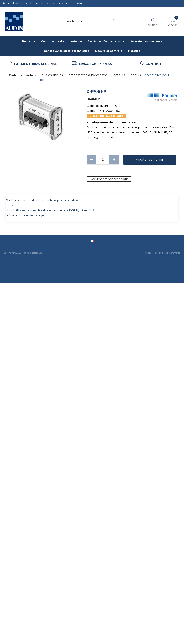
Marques (134, 51)
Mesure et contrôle (109, 51)
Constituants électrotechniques (67, 51)
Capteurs (118, 75)
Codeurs (135, 75)
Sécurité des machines (146, 41)
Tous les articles (51, 75)
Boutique (29, 41)
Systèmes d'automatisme (106, 41)
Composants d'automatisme (61, 41)
